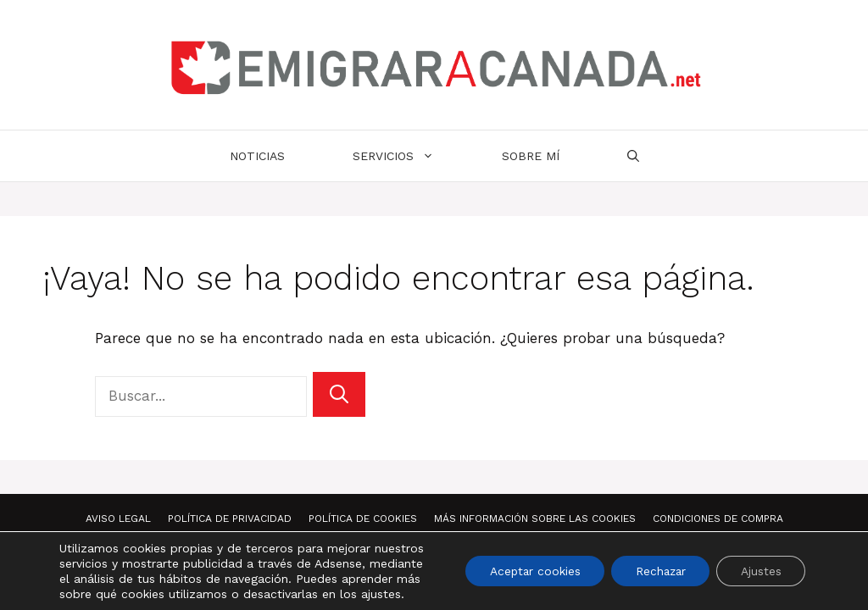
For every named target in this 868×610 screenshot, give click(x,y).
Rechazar (655, 571)
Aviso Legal (118, 518)
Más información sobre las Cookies (535, 518)
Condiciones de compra (718, 518)
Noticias (257, 156)
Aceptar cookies (525, 571)
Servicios (410, 156)
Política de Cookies (363, 518)
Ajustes (759, 571)
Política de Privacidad (230, 518)
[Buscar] (339, 394)
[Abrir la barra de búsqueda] (633, 156)
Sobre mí (531, 156)
